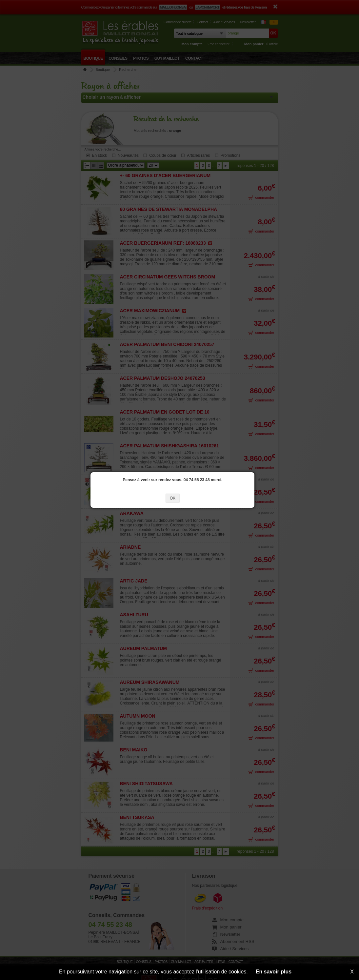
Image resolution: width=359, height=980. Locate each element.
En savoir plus (274, 972)
